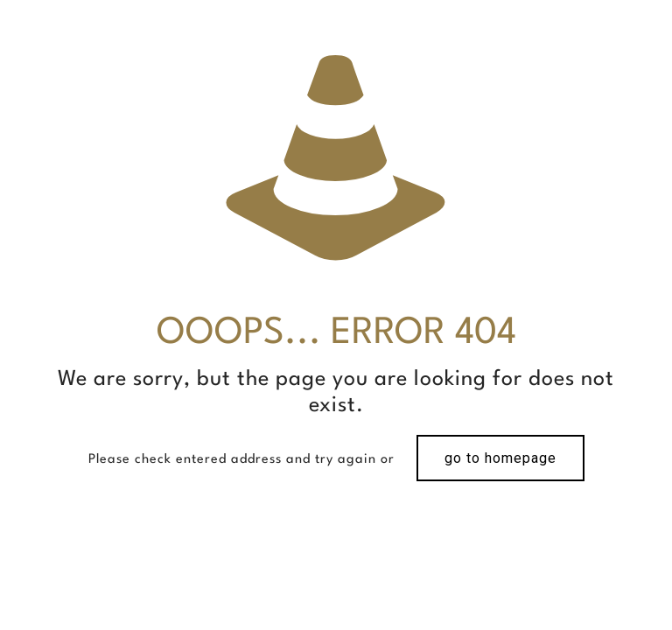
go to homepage (500, 458)
